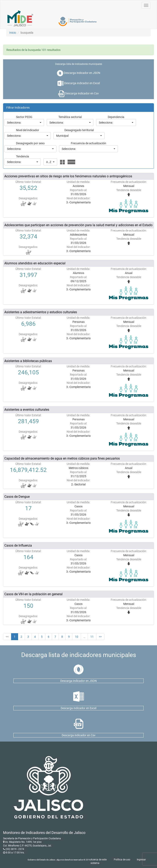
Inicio (13, 33)
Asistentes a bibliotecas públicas (28, 361)
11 (92, 637)
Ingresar (141, 860)
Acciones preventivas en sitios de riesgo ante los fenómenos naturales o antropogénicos (68, 176)
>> (100, 637)
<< (7, 637)
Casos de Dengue (17, 497)
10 (77, 637)
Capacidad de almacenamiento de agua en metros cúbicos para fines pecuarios (62, 458)
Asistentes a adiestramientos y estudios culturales (41, 312)
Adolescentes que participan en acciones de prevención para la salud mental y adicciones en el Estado (78, 225)
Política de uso (122, 860)
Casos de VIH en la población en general (33, 594)
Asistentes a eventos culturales (27, 410)
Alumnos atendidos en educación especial (35, 263)
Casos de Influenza (18, 545)
